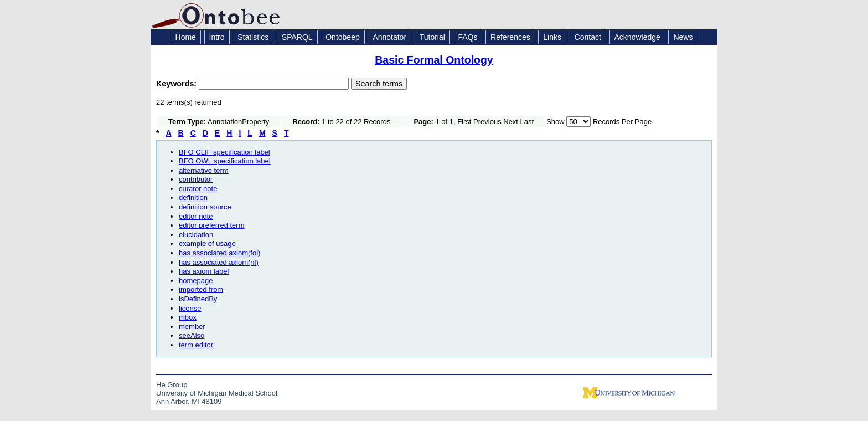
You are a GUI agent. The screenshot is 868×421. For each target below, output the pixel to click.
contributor (196, 179)
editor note (196, 216)
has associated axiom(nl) (219, 262)
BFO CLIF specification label (224, 152)
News (683, 37)
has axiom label (204, 271)
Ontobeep (343, 37)
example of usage (207, 243)
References (510, 37)
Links (552, 37)
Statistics (253, 37)
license (190, 308)
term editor (196, 345)
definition (193, 197)
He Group (172, 385)
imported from (201, 289)
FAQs (467, 37)
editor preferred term (212, 225)
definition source (205, 207)
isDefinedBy (198, 299)
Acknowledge (637, 37)
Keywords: (177, 84)
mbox (188, 317)
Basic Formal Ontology (434, 60)
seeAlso (192, 335)
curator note (198, 189)
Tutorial (432, 37)
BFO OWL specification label (225, 161)
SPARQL (297, 37)
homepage (196, 281)
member (192, 327)
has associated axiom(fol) (219, 253)
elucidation (196, 235)
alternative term (204, 170)
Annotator (389, 37)
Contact (588, 37)
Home (186, 37)
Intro (217, 37)
